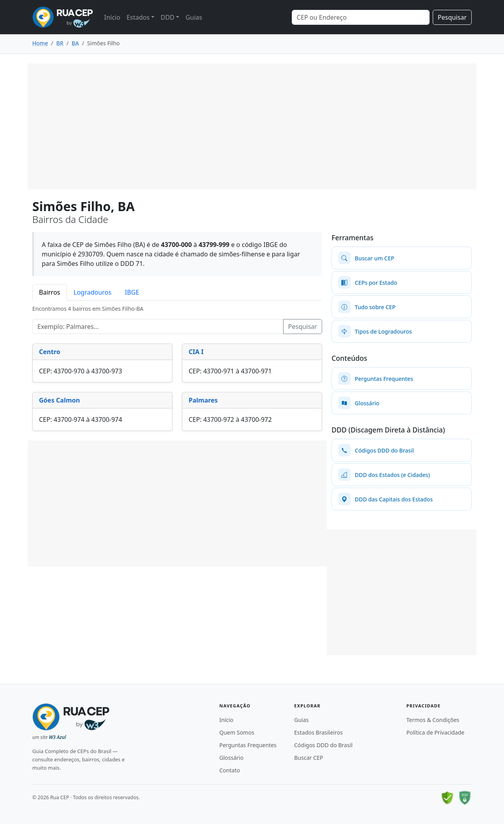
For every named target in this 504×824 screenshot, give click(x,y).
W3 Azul (57, 737)
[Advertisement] (252, 126)
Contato (230, 770)
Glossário (231, 758)
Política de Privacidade (435, 732)
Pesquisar (452, 17)
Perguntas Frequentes (248, 745)
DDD (168, 17)
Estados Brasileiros (318, 732)
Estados (138, 17)
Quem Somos (237, 732)
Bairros (50, 292)
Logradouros (93, 292)
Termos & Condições (433, 720)
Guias (194, 17)
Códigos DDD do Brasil (323, 745)
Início (112, 17)
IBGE (132, 292)
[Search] (361, 17)
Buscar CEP (309, 758)
